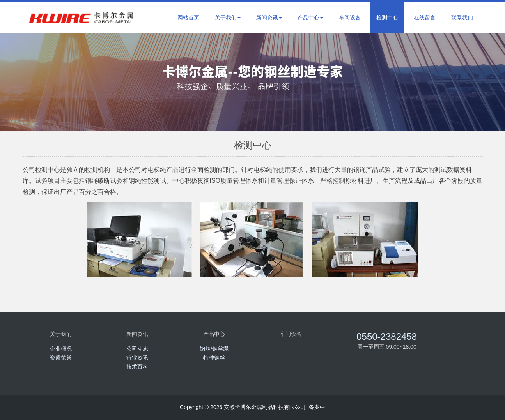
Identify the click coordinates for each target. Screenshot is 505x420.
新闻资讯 (269, 18)
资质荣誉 (61, 358)
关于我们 (228, 18)
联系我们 (462, 18)
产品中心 (310, 18)
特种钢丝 (214, 358)
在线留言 (425, 18)
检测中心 (387, 18)
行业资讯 (137, 358)
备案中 (317, 407)
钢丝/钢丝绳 (214, 349)
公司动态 (137, 349)
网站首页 (188, 18)
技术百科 (137, 367)
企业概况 (61, 349)
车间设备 (350, 18)
